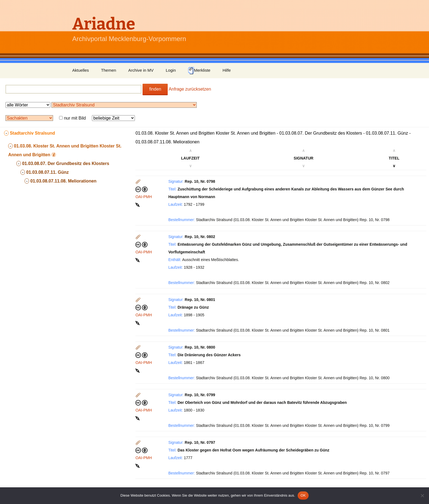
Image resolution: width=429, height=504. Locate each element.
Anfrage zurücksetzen (190, 89)
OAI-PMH (144, 197)
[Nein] (422, 496)
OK (303, 495)
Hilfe (227, 70)
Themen (108, 70)
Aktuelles (81, 70)
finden (155, 89)
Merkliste (199, 71)
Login (171, 70)
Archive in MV (141, 70)
